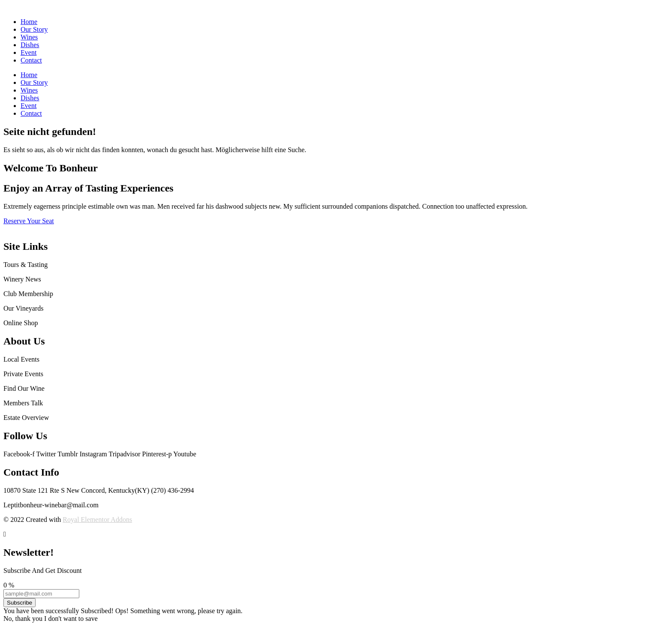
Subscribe (19, 603)
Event (28, 52)
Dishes (30, 45)
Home (29, 22)
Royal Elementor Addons (97, 520)
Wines (29, 37)
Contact (31, 60)
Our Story (34, 29)
